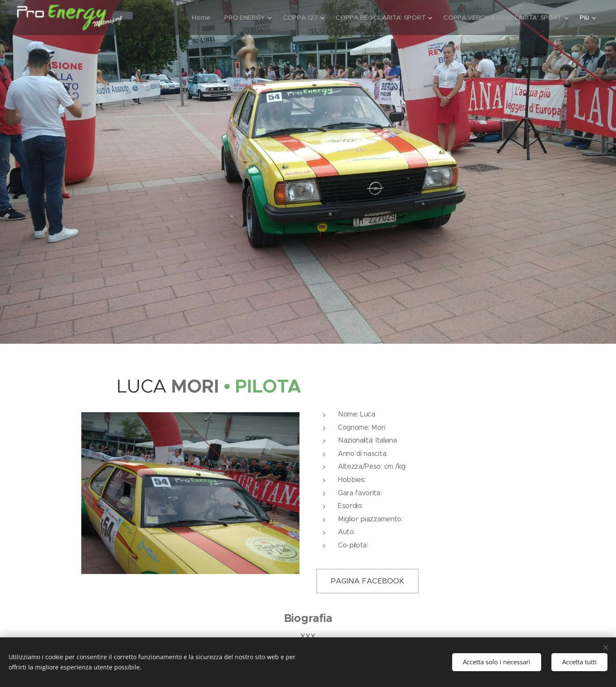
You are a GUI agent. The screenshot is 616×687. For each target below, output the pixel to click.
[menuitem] (194, 18)
